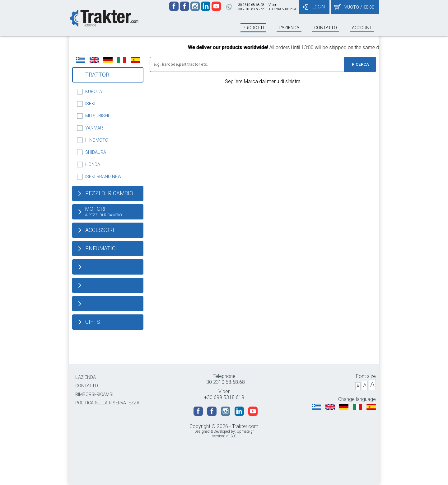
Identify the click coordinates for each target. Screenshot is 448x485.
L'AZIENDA (86, 377)
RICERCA (360, 64)
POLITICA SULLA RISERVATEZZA (107, 403)
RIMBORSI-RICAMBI (94, 395)
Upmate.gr (245, 431)
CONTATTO (87, 386)
